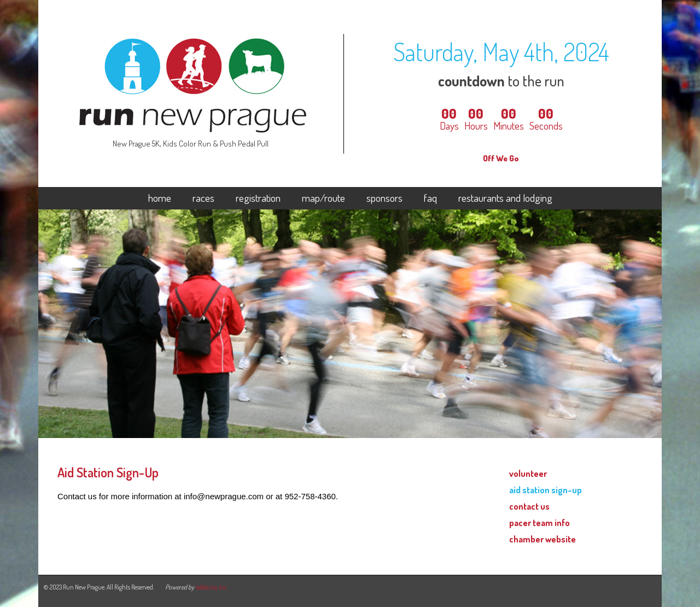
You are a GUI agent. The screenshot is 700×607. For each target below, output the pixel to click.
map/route (323, 199)
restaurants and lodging (505, 199)
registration (258, 199)
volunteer (528, 473)
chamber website (542, 539)
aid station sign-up (546, 490)
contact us (529, 506)
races (203, 199)
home (160, 199)
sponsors (384, 199)
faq (430, 199)
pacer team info (539, 523)
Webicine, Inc (211, 587)
